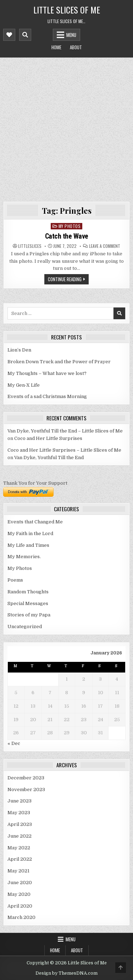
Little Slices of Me (67, 10)
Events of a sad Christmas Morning (47, 396)
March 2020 (21, 917)
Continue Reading (65, 279)
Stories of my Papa (29, 615)
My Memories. (24, 557)
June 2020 (20, 883)
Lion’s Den (19, 350)
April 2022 (20, 859)
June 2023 (20, 801)
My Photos (70, 226)
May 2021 (18, 871)
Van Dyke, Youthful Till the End (49, 458)
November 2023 (26, 790)
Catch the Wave (67, 236)
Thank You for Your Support (35, 483)
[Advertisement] (66, 128)
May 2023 (19, 813)
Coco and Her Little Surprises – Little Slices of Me (64, 450)
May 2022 (19, 848)
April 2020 (20, 906)
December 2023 (26, 778)
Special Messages (28, 603)
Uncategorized (25, 627)
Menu (71, 35)
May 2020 (19, 894)
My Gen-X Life (24, 385)
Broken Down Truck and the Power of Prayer (59, 362)
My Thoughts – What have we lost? (47, 373)
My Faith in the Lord (30, 533)
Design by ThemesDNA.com (66, 973)
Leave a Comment (105, 246)
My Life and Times (28, 545)
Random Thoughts (28, 592)
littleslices (30, 246)
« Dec (14, 743)
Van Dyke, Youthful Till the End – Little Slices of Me (65, 431)
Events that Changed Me (35, 522)
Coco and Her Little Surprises (48, 438)
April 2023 (20, 824)
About (76, 47)
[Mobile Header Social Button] (9, 35)
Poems (15, 580)
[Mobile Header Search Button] (25, 35)
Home (56, 47)
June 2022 (20, 836)
